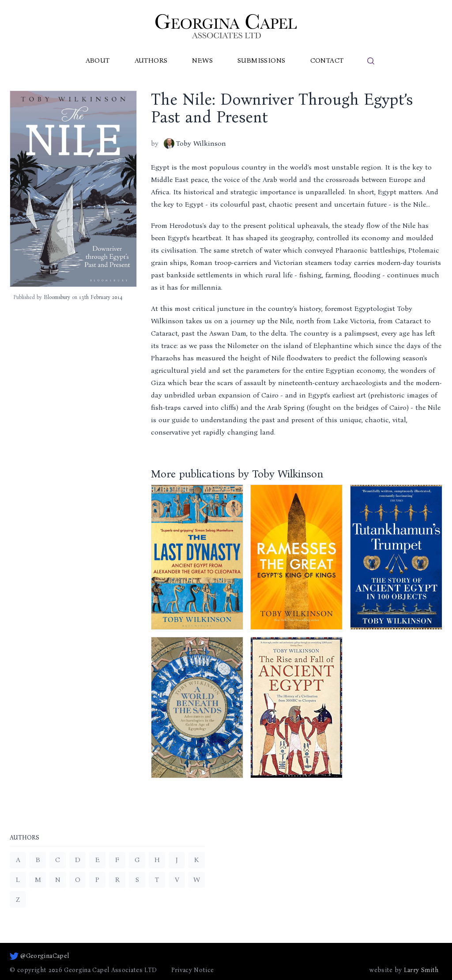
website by (404, 970)
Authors (151, 60)
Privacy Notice (193, 970)
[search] (371, 61)
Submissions (261, 60)
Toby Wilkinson (195, 144)
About (98, 60)
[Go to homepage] (226, 26)
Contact (327, 60)
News (202, 60)
